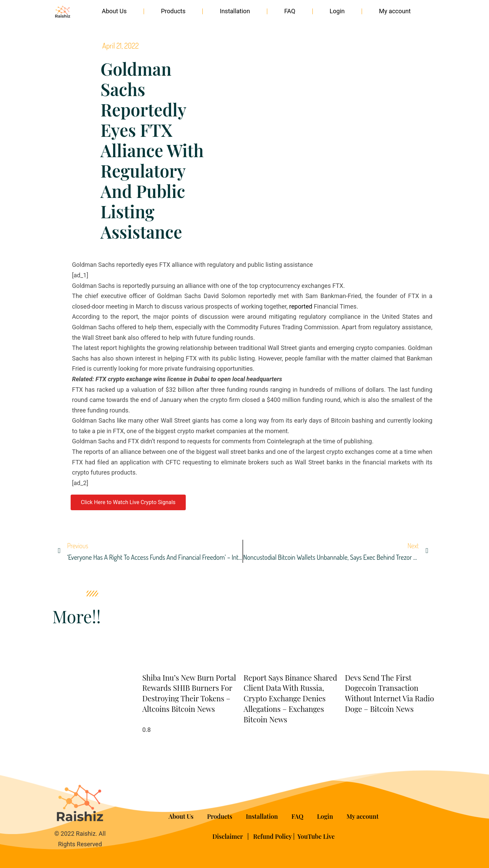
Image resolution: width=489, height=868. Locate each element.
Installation (235, 11)
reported (302, 306)
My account (395, 11)
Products (173, 11)
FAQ (290, 11)
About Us (114, 11)
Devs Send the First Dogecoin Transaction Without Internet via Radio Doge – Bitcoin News (390, 693)
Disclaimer (228, 836)
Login (337, 11)
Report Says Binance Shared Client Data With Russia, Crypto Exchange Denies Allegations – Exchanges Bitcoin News (290, 698)
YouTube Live (316, 836)
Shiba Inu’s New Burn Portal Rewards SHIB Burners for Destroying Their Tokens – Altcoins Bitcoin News (189, 693)
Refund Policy (273, 836)
